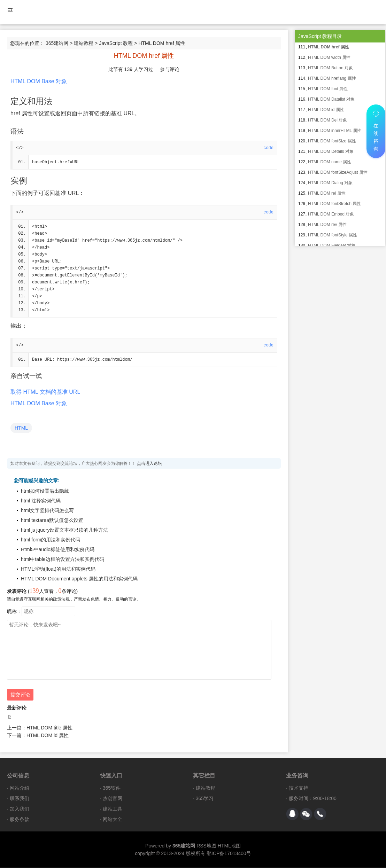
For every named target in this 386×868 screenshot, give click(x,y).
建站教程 (84, 43)
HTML (21, 428)
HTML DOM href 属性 (329, 47)
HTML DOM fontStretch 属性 (334, 204)
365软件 (112, 788)
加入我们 (20, 809)
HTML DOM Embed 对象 (331, 214)
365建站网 (57, 43)
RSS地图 (206, 846)
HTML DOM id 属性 (48, 736)
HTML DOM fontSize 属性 (332, 141)
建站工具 (113, 809)
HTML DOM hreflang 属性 (332, 78)
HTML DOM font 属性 (328, 89)
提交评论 (20, 695)
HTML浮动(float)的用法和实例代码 (58, 569)
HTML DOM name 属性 (330, 162)
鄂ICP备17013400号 (229, 854)
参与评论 (170, 69)
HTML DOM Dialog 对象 (330, 183)
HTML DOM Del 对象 (327, 120)
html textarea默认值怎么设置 (52, 521)
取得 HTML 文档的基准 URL (45, 392)
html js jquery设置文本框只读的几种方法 (64, 530)
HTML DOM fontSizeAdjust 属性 (338, 172)
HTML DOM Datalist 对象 (331, 99)
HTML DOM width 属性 (329, 57)
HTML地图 (229, 846)
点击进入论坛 (149, 464)
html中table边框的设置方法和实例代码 (63, 560)
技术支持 (299, 788)
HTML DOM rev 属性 (327, 225)
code (268, 148)
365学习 (205, 799)
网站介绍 (20, 788)
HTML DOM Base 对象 (39, 81)
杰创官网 (113, 799)
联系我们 (20, 799)
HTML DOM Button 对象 (330, 68)
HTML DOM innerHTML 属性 (335, 131)
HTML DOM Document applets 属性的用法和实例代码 (79, 579)
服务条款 (20, 820)
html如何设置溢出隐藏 (45, 491)
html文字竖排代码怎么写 (47, 511)
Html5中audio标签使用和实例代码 (58, 550)
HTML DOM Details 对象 (331, 151)
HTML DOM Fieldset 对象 (332, 245)
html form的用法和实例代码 (51, 540)
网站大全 (113, 820)
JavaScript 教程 (116, 43)
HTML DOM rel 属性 (327, 193)
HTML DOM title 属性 (49, 728)
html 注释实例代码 (41, 501)
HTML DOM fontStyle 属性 (333, 235)
